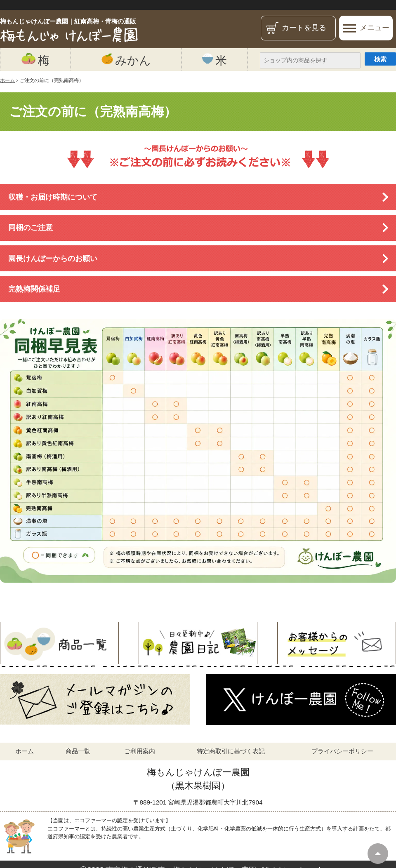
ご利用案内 (140, 751)
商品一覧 (78, 751)
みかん (126, 60)
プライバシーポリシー (342, 751)
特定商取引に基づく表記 (231, 751)
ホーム (25, 751)
